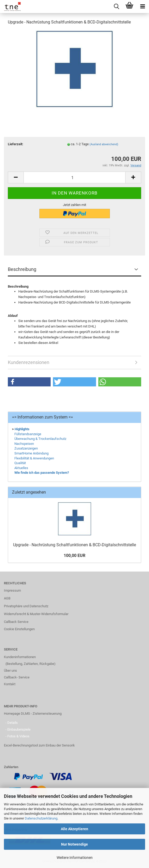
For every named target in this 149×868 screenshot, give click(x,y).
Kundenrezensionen (29, 362)
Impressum (12, 590)
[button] (29, 382)
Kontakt (10, 684)
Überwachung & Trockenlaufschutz (40, 439)
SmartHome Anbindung (31, 453)
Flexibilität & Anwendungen (34, 458)
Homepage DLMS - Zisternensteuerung (33, 714)
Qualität (20, 463)
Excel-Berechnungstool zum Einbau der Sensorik (39, 745)
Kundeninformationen (20, 657)
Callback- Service (17, 677)
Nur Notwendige (74, 844)
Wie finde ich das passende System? (42, 473)
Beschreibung (22, 269)
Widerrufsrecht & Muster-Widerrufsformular (36, 614)
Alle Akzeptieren (74, 829)
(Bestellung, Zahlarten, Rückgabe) (31, 664)
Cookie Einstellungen (19, 629)
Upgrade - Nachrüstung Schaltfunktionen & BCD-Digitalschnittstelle (74, 545)
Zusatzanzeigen (26, 448)
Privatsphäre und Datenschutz (26, 606)
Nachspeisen (24, 444)
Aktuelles (21, 468)
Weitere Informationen (75, 858)
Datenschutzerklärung (41, 818)
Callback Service (16, 622)
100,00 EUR (74, 556)
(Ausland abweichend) (104, 144)
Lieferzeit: (16, 144)
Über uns (10, 670)
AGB (7, 598)
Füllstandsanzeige (28, 434)
